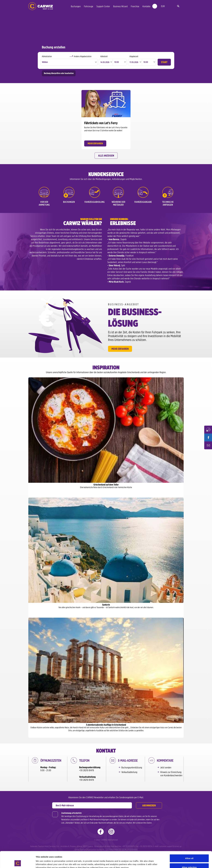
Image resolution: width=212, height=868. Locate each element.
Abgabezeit (134, 56)
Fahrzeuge (89, 6)
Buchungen (76, 6)
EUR (163, 6)
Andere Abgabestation (83, 56)
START (164, 62)
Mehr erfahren (120, 349)
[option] (106, 119)
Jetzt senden (166, 767)
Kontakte (146, 6)
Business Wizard (120, 6)
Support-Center (103, 6)
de (169, 6)
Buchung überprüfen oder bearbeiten (59, 73)
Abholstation (47, 56)
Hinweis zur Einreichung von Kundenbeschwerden (171, 774)
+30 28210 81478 (87, 770)
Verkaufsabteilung (129, 772)
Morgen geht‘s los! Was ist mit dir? (41, 6)
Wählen (45, 62)
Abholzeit (104, 56)
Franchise (135, 6)
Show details (143, 861)
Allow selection (189, 852)
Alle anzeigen (106, 156)
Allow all (189, 843)
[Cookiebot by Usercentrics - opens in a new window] (18, 863)
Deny (189, 861)
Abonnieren (149, 805)
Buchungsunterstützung (132, 767)
